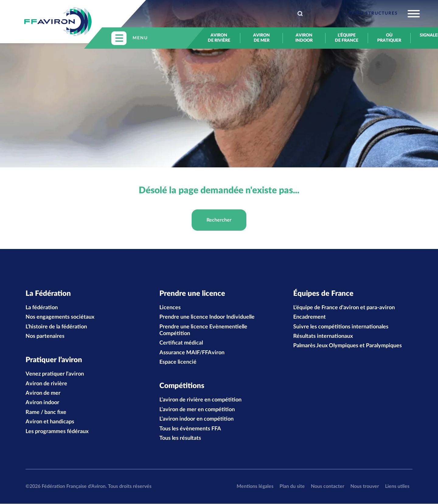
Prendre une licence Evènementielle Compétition (203, 330)
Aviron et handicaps (50, 422)
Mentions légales (255, 487)
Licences (170, 308)
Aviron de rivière (219, 38)
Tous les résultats (180, 439)
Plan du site (292, 487)
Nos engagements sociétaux (60, 317)
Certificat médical (181, 343)
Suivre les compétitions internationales (341, 327)
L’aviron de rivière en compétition (200, 401)
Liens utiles (397, 487)
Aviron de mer (261, 38)
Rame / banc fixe (46, 413)
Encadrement (309, 317)
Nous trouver (365, 487)
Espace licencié (178, 362)
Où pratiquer (389, 38)
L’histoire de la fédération (56, 327)
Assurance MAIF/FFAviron (192, 353)
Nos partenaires (45, 337)
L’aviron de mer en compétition (197, 410)
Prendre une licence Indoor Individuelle (207, 317)
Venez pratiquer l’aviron (55, 374)
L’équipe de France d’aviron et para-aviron (344, 308)
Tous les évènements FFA (190, 429)
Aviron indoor (304, 38)
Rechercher (219, 220)
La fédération (42, 308)
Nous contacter (328, 487)
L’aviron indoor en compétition (196, 419)
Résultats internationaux (323, 337)
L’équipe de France (347, 38)
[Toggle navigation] (384, 14)
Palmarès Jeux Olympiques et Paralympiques (348, 346)
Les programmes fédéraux (57, 432)
